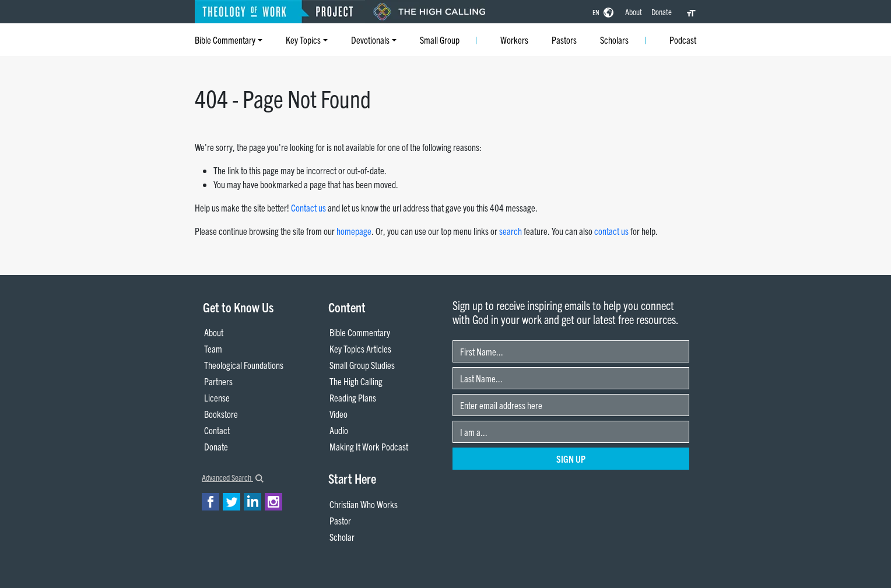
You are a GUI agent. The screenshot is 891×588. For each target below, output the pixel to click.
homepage (354, 231)
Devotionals (370, 40)
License (217, 397)
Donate (662, 12)
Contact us (308, 207)
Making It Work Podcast (369, 446)
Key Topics (303, 40)
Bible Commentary (225, 40)
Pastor (340, 520)
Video (338, 414)
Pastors (564, 40)
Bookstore (221, 414)
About (634, 12)
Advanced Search (233, 477)
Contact (217, 430)
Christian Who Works (364, 504)
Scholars (614, 40)
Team (213, 348)
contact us (611, 231)
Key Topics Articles (360, 348)
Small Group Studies (362, 365)
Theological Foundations (244, 365)
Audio (339, 430)
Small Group (440, 40)
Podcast (683, 40)
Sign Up (571, 459)
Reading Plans (353, 397)
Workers (514, 40)
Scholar (342, 537)
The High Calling (356, 381)
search (511, 231)
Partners (218, 381)
